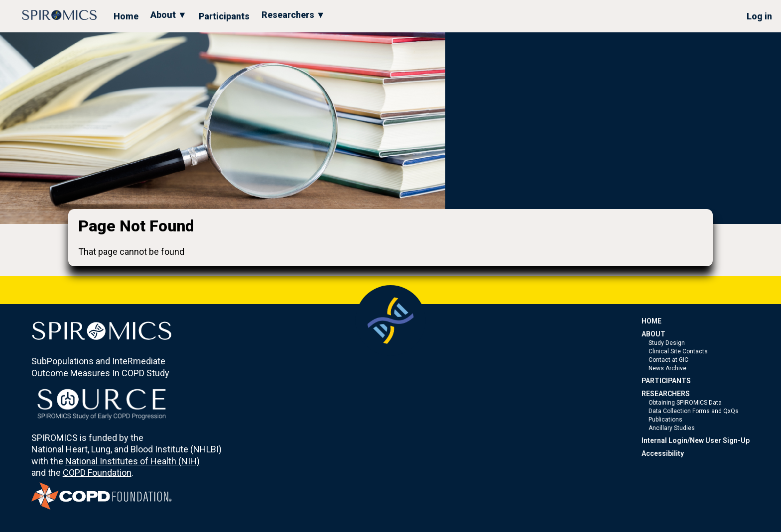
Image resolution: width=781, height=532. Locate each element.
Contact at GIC (668, 360)
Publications (665, 420)
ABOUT (653, 334)
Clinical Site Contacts (678, 351)
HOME (651, 321)
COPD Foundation (97, 473)
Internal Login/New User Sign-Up (696, 440)
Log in (759, 16)
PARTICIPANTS (666, 381)
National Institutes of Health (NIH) (132, 461)
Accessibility (663, 453)
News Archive (667, 368)
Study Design (667, 343)
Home (126, 16)
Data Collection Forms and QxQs (694, 411)
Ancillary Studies (672, 428)
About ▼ (169, 15)
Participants (224, 16)
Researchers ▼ (293, 15)
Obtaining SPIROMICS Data (685, 403)
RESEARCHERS (666, 394)
